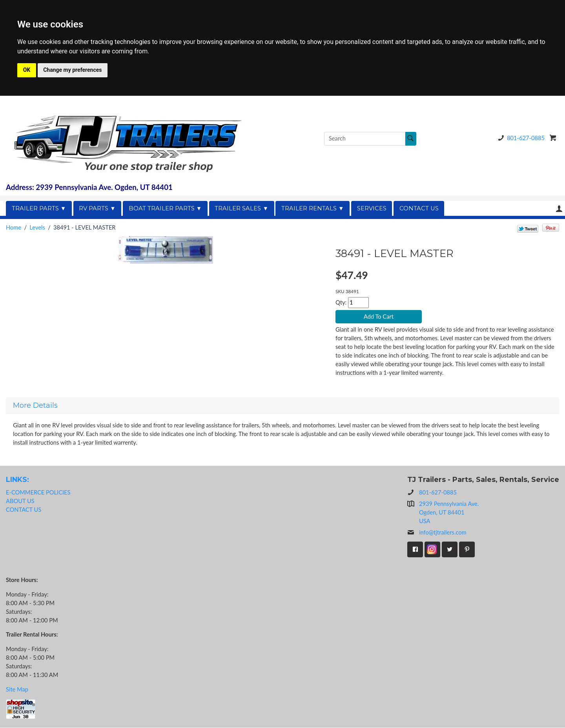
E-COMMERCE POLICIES (38, 492)
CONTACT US (419, 208)
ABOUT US (20, 501)
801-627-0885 (520, 138)
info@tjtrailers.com (437, 533)
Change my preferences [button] (72, 70)
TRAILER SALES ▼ (241, 208)
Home (14, 227)
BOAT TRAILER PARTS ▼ (165, 208)
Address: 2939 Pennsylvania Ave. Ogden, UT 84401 (89, 187)
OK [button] (27, 70)
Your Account (559, 209)
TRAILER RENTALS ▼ (313, 208)
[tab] (282, 406)
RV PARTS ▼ (97, 208)
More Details (35, 406)
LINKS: (17, 479)
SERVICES (372, 208)
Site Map (17, 689)
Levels (37, 227)
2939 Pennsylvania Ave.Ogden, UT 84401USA (449, 513)
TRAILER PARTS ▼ (39, 208)
